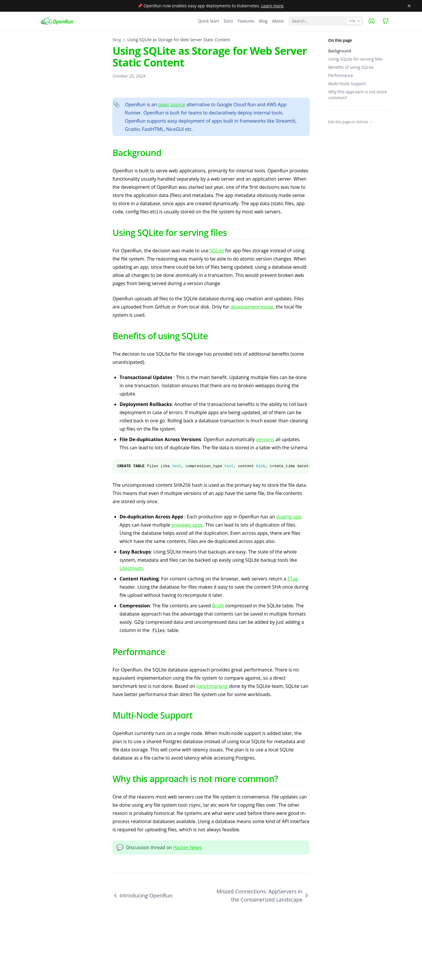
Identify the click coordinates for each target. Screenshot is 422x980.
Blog (117, 40)
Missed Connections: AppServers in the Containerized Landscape (263, 895)
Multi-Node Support (347, 84)
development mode (252, 307)
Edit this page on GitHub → (350, 122)
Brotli (218, 606)
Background (340, 51)
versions (265, 439)
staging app (289, 517)
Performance (341, 75)
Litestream (131, 568)
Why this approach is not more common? (358, 95)
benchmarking (212, 686)
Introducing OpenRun (143, 895)
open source (172, 104)
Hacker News (188, 847)
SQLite (217, 251)
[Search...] (326, 21)
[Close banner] (409, 6)
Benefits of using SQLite (351, 67)
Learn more (272, 6)
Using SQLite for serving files (355, 59)
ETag (293, 579)
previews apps (187, 525)
